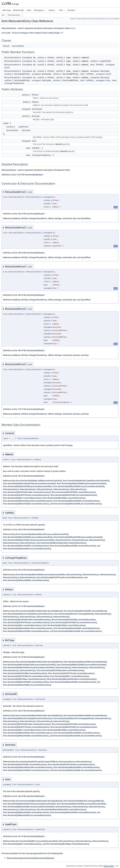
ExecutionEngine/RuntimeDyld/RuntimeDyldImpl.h (37, 33)
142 (19, 757)
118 (18, 175)
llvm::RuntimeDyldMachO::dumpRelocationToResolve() (28, 614)
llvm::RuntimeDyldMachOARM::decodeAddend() (85, 611)
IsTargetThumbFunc (14, 83)
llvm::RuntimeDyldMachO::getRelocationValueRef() (86, 481)
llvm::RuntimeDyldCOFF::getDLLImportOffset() (37, 762)
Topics (29, 10)
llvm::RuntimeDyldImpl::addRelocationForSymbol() (39, 481)
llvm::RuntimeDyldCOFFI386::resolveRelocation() (74, 492)
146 (19, 796)
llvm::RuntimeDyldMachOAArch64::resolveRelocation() (28, 501)
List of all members (113, 19)
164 (19, 295)
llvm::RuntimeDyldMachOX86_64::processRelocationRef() (79, 486)
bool (93, 65)
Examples (71, 10)
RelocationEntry (14, 15)
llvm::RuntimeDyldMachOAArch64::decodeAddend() (39, 611)
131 (19, 657)
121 (19, 606)
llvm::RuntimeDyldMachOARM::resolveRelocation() (77, 501)
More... (74, 28)
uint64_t (42, 58)
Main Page (7, 10)
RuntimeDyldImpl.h (34, 175)
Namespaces (40, 10)
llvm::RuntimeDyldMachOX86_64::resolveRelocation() (78, 504)
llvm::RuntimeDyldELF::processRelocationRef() (37, 841)
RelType (36, 116)
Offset (35, 95)
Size (7, 68)
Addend (35, 102)
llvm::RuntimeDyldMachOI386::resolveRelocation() (26, 504)
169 (19, 350)
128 (19, 711)
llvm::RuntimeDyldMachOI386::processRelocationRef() (28, 486)
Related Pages (19, 10)
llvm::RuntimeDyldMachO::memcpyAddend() (74, 614)
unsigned (27, 58)
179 (19, 409)
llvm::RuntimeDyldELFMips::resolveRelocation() (64, 498)
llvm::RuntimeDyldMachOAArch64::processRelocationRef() (29, 483)
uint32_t (61, 58)
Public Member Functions (85, 19)
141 (19, 836)
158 (19, 253)
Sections (26, 130)
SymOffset (23, 127)
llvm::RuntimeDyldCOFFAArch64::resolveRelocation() (27, 492)
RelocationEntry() (11, 489)
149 (19, 529)
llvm (3, 15)
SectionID (37, 109)
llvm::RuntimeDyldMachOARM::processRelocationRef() (82, 483)
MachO (59, 144)
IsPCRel (100, 65)
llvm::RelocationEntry (28, 438)
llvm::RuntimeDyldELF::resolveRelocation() (22, 498)
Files (62, 10)
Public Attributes (100, 19)
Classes (52, 10)
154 (19, 214)
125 (19, 476)
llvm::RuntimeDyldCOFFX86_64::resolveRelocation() (74, 495)
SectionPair (18, 46)
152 (19, 570)
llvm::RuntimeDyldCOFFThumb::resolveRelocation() (26, 495)
